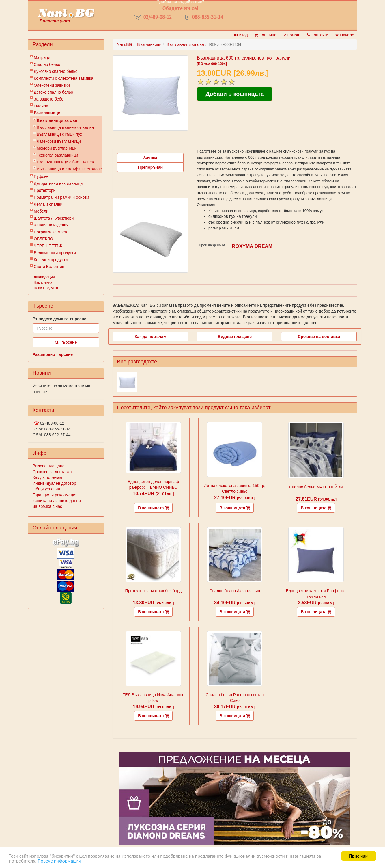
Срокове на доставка (319, 337)
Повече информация (59, 861)
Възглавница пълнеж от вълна (65, 127)
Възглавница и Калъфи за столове (69, 169)
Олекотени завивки (52, 85)
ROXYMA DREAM (252, 246)
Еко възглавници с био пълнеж (66, 162)
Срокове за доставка (52, 472)
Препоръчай (150, 167)
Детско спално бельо (53, 92)
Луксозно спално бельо (56, 71)
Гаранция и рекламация (55, 495)
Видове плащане (48, 466)
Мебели (41, 211)
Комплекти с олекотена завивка (63, 78)
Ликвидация (44, 277)
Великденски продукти (55, 253)
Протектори (45, 190)
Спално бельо (47, 64)
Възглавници (47, 113)
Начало (345, 35)
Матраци (42, 57)
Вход (241, 35)
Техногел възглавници (57, 155)
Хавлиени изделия (51, 225)
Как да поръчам (47, 477)
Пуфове (41, 176)
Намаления (43, 282)
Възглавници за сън (57, 120)
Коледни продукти (51, 260)
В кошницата (153, 508)
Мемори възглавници (57, 148)
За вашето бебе (49, 99)
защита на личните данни (57, 501)
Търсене (66, 342)
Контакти (318, 35)
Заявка (150, 158)
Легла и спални (48, 204)
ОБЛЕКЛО (43, 239)
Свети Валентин (49, 267)
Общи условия (46, 489)
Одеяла (41, 106)
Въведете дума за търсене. (60, 319)
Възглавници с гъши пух (59, 134)
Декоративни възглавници (58, 183)
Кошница (265, 35)
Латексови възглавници (59, 141)
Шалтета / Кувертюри (54, 218)
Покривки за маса (50, 232)
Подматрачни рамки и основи (61, 197)
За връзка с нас (47, 506)
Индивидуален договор (54, 483)
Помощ (292, 35)
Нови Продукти (46, 288)
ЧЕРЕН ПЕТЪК (48, 246)
